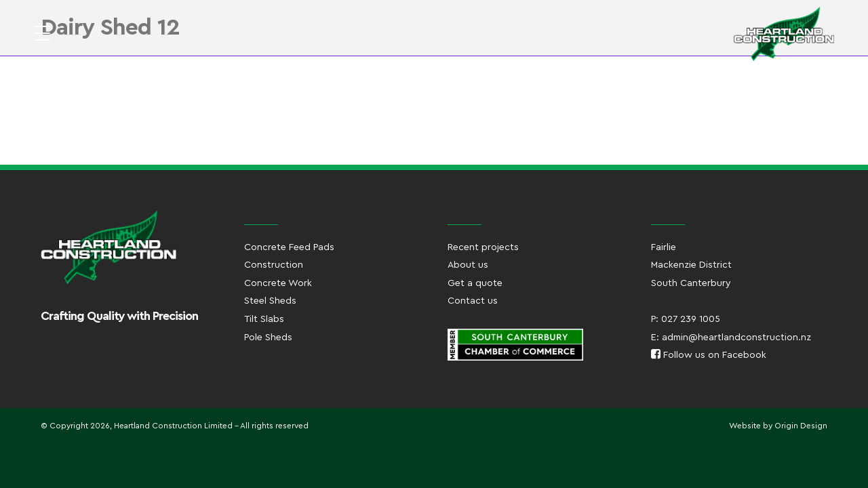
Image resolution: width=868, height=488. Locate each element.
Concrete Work (278, 283)
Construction (274, 265)
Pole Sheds (268, 338)
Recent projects (483, 247)
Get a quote (475, 283)
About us (468, 265)
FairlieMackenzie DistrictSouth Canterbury (691, 265)
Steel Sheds (270, 301)
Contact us (473, 301)
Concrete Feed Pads (289, 247)
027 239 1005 (691, 319)
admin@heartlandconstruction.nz (736, 338)
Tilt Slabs (264, 319)
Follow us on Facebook (709, 355)
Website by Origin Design (778, 426)
